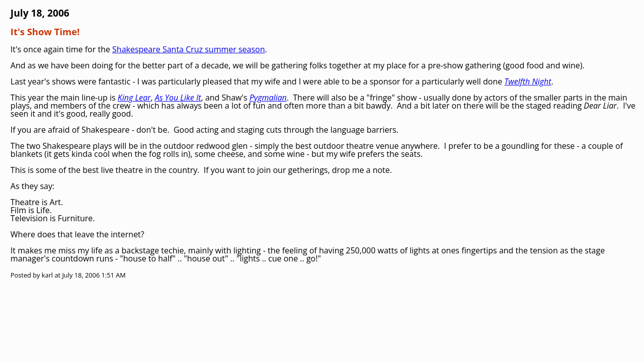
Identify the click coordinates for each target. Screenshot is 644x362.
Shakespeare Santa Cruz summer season (188, 49)
